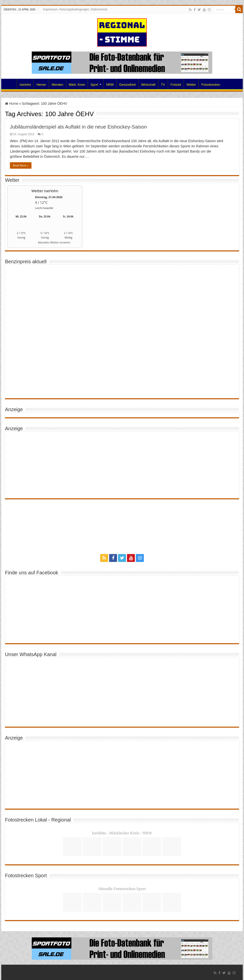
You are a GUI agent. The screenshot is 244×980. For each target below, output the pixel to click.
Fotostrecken (211, 85)
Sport (94, 85)
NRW (110, 85)
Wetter (191, 85)
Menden (57, 85)
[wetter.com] (21, 243)
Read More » (21, 165)
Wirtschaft (148, 85)
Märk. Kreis (77, 85)
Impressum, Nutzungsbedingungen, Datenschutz (75, 9)
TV (163, 85)
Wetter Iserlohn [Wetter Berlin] (45, 191)
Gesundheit (128, 85)
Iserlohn (25, 85)
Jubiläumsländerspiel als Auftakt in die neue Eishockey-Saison (78, 127)
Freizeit (176, 85)
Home (10, 84)
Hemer (41, 85)
